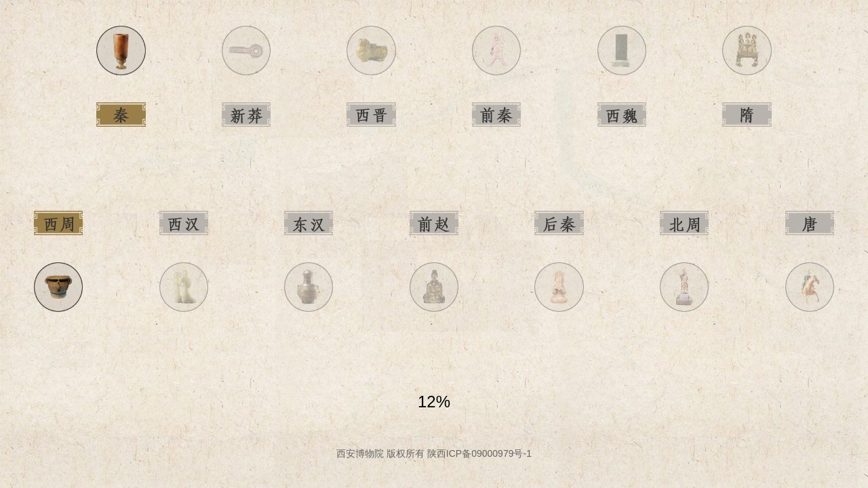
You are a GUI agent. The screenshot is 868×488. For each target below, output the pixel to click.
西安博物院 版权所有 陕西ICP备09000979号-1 (434, 453)
